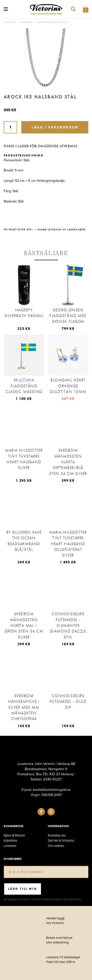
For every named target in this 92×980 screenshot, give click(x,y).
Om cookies (56, 846)
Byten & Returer (14, 835)
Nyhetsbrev (13, 859)
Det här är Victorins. (61, 841)
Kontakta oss (57, 835)
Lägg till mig (22, 889)
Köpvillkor (10, 841)
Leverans (10, 846)
